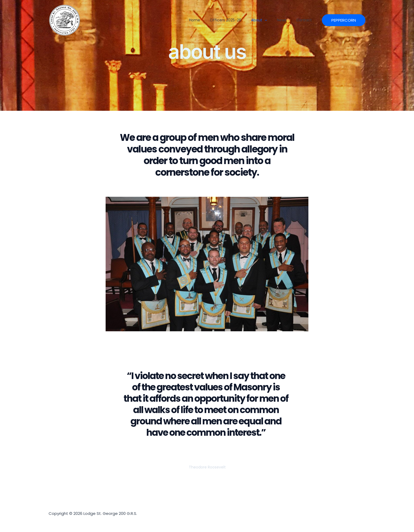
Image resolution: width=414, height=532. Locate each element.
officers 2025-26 (237, 20)
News (285, 20)
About (266, 20)
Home (211, 20)
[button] (270, 20)
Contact (303, 20)
